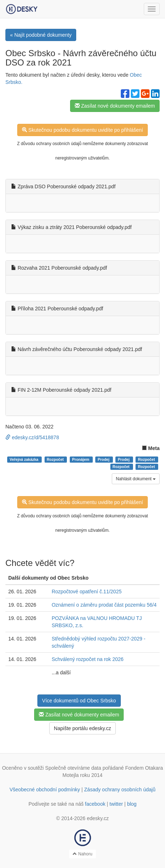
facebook (95, 804)
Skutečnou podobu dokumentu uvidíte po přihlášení (82, 130)
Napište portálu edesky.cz (82, 728)
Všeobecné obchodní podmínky (45, 790)
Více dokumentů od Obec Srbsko (79, 701)
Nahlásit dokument (136, 479)
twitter (116, 804)
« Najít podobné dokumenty (41, 35)
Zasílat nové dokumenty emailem (115, 106)
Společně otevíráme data (73, 768)
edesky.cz (98, 818)
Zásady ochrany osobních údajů (120, 790)
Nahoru (82, 854)
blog (132, 804)
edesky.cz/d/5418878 (32, 437)
